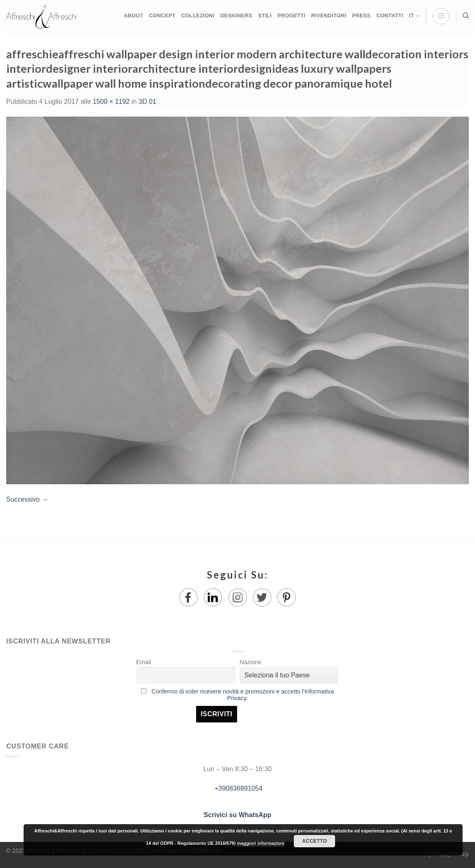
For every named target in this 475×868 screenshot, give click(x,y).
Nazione (251, 662)
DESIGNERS (236, 16)
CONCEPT (162, 16)
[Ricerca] (466, 16)
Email (144, 662)
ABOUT (133, 16)
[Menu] (441, 16)
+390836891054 (238, 788)
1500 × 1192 (111, 102)
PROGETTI (291, 16)
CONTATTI (390, 16)
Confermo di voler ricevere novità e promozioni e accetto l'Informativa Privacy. (243, 695)
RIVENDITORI (329, 16)
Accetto (314, 841)
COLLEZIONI (198, 16)
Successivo (27, 499)
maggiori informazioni (260, 843)
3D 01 (148, 102)
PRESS (361, 16)
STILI (265, 16)
